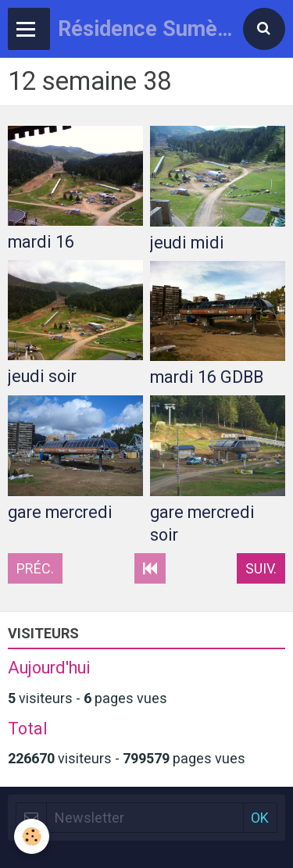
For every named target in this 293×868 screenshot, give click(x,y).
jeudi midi (187, 243)
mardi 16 (41, 242)
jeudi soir (42, 376)
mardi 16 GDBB (207, 377)
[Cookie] (32, 836)
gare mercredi (60, 512)
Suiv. (261, 568)
